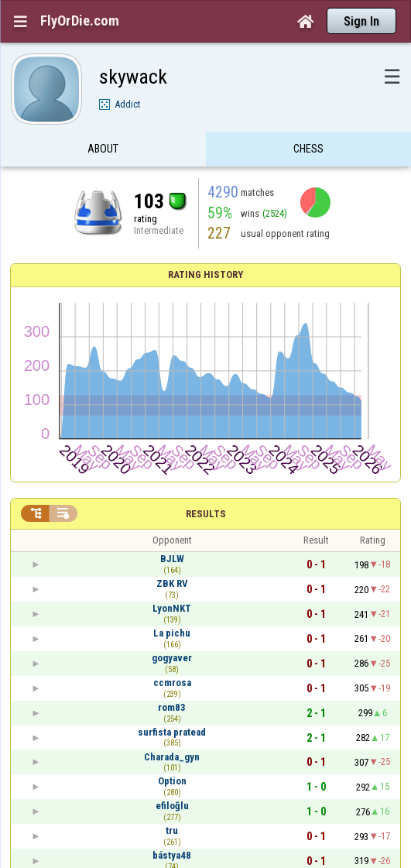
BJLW (172, 559)
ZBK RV (172, 583)
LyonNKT (172, 608)
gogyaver (172, 658)
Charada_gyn (172, 757)
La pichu (172, 633)
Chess (308, 149)
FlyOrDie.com (80, 21)
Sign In (361, 21)
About (103, 149)
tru (172, 830)
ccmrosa (172, 683)
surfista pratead (172, 732)
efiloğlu (172, 806)
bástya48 (172, 855)
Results (206, 514)
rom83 (172, 707)
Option (172, 781)
